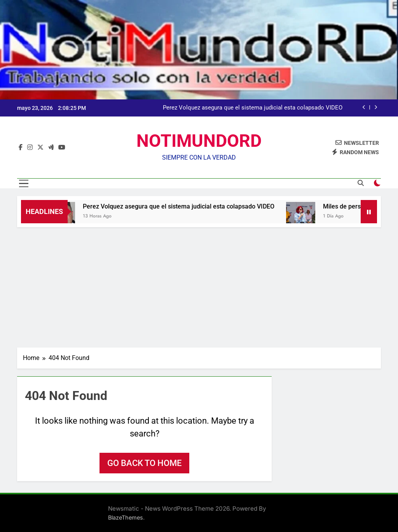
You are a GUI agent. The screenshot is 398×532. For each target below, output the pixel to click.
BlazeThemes (126, 517)
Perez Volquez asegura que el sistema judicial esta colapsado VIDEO (253, 108)
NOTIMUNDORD (199, 141)
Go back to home (144, 463)
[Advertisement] (199, 285)
